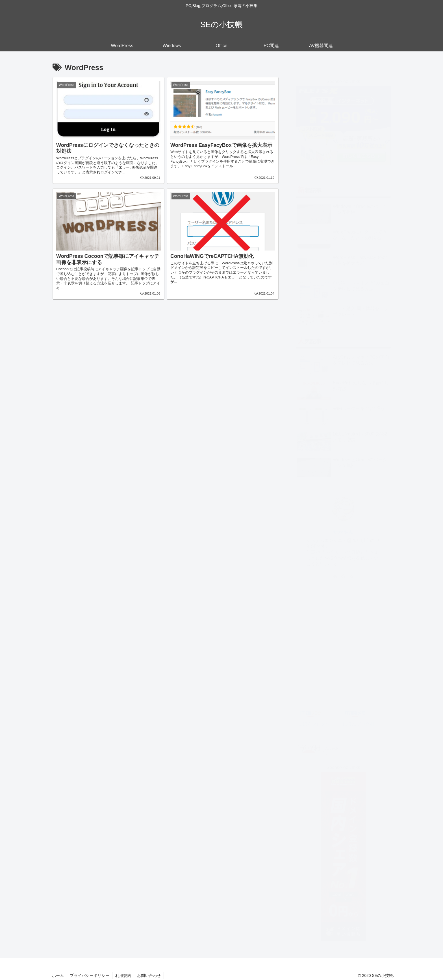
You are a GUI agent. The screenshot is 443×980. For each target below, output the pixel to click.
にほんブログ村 (314, 718)
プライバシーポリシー (90, 975)
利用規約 (123, 975)
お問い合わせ (149, 975)
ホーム (58, 975)
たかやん (343, 527)
